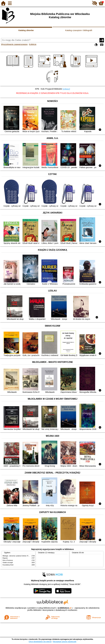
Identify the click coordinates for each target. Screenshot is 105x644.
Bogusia (5, 558)
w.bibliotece (65, 608)
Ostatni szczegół (8, 563)
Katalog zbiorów (26, 30)
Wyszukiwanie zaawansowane (14, 44)
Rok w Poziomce (8, 560)
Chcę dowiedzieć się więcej (40, 642)
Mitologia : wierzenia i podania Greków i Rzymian (18, 556)
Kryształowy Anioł (8, 565)
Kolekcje (33, 44)
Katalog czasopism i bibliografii (79, 30)
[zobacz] (66, 89)
